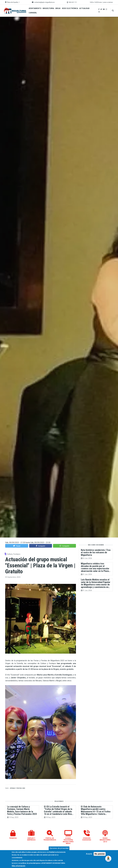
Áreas (58, 8)
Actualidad (84, 8)
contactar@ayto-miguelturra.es (44, 2)
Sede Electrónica (70, 8)
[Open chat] (108, 858)
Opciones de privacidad (59, 848)
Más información (18, 866)
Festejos (17, 554)
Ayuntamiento (35, 8)
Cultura (10, 554)
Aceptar (89, 854)
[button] (17, 546)
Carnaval (33, 13)
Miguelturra (48, 8)
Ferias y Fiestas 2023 (18, 788)
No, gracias (100, 854)
